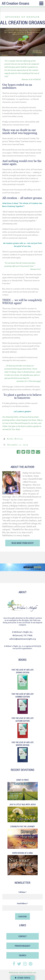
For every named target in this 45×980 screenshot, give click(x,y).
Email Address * (22, 903)
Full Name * (23, 892)
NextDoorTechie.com (27, 972)
